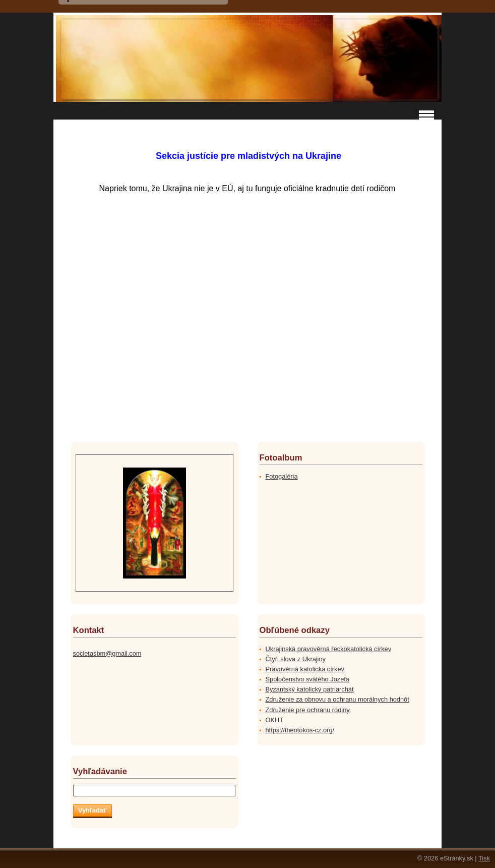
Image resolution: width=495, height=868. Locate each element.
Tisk (484, 858)
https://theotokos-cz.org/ (300, 730)
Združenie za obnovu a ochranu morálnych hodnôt (337, 699)
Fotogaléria (282, 476)
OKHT (275, 720)
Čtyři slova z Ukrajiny (296, 659)
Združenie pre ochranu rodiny (308, 710)
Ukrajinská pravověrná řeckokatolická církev (329, 649)
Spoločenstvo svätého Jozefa (307, 679)
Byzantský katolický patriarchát (310, 689)
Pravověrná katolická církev (305, 669)
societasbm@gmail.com (107, 653)
